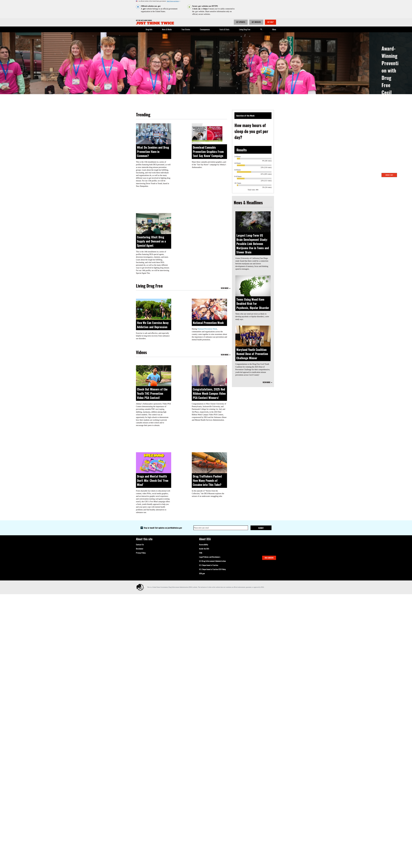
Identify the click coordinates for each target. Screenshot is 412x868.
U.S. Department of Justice (209, 565)
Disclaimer (140, 549)
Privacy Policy (141, 553)
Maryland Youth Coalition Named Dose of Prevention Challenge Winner (252, 354)
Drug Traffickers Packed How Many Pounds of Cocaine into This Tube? (207, 480)
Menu (274, 29)
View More (225, 288)
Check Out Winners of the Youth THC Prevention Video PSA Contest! (152, 393)
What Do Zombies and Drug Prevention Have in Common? (153, 152)
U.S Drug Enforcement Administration (212, 561)
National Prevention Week (208, 323)
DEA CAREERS (269, 558)
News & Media (167, 29)
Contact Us (140, 545)
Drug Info (149, 29)
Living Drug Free (245, 29)
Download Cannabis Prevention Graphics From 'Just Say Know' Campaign (208, 152)
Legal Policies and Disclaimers (210, 557)
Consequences (205, 29)
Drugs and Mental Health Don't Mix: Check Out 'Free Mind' (153, 480)
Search (261, 29)
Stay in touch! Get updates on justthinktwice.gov (163, 528)
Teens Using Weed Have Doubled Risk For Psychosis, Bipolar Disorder (253, 304)
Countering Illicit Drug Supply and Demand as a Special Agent (151, 241)
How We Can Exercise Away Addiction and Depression (153, 325)
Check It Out (389, 175)
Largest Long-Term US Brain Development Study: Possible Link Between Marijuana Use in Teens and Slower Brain (253, 244)
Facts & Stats (224, 29)
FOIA (201, 553)
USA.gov (202, 573)
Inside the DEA (204, 549)
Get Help (270, 22)
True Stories (186, 29)
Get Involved (256, 22)
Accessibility (204, 545)
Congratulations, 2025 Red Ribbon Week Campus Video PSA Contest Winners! (209, 393)
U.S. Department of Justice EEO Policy (212, 569)
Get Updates (241, 22)
